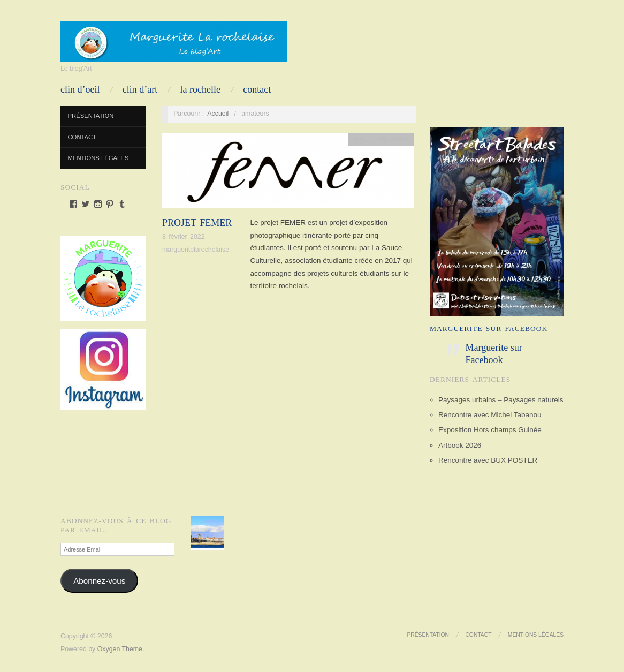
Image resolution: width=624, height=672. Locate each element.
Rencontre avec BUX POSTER (488, 460)
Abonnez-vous (99, 581)
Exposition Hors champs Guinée (490, 430)
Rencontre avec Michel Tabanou (490, 415)
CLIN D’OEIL (80, 89)
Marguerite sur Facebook (489, 329)
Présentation (91, 116)
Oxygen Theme (120, 649)
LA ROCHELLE (200, 89)
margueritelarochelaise (196, 250)
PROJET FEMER (197, 223)
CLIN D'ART (390, 139)
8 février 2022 (184, 237)
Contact (257, 89)
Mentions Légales (98, 158)
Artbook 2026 (460, 445)
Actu (360, 139)
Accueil (218, 114)
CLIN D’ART (140, 89)
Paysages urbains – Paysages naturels (501, 400)
